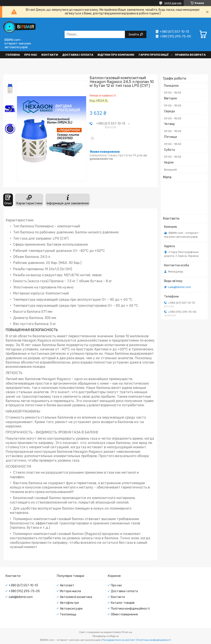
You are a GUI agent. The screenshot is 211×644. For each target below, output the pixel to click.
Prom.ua (127, 632)
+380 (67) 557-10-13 (23, 585)
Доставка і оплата (78, 55)
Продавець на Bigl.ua (105, 636)
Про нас (31, 55)
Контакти (50, 55)
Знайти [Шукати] (134, 34)
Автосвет (67, 585)
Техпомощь (68, 614)
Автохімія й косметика (76, 597)
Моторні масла (70, 591)
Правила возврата (190, 55)
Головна (13, 55)
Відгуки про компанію (116, 55)
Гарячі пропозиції (154, 55)
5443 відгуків (173, 3)
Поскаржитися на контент (119, 640)
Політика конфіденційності (130, 609)
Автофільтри (69, 603)
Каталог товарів (123, 603)
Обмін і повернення (124, 614)
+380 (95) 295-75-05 (24, 591)
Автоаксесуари (71, 609)
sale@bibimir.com (180, 287)
